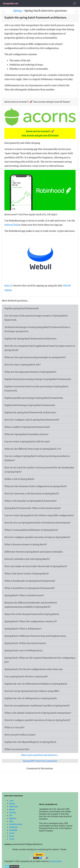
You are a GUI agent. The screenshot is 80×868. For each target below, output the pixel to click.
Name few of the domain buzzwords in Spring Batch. (32, 614)
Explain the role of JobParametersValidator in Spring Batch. (36, 684)
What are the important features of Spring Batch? (30, 372)
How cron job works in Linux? (20, 735)
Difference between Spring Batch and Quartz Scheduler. (34, 552)
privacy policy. (56, 861)
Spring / (19, 11)
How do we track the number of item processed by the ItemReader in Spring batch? (39, 470)
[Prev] (4, 12)
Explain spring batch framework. (22, 308)
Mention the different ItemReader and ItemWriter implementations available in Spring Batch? (31, 605)
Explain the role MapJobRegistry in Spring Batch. (31, 742)
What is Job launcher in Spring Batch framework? (31, 501)
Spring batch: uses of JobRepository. (24, 650)
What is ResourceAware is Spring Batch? (26, 544)
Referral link (11, 225)
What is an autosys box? (17, 749)
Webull (8, 286)
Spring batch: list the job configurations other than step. (34, 669)
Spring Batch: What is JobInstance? (23, 629)
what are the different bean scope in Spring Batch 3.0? (33, 449)
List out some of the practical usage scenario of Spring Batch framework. (36, 318)
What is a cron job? (14, 727)
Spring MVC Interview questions (40, 761)
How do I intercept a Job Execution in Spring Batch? (32, 493)
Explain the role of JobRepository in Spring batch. (31, 698)
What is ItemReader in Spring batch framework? (30, 581)
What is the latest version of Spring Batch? (27, 573)
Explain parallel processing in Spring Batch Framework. (34, 398)
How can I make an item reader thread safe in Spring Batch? (36, 566)
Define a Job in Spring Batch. (20, 479)
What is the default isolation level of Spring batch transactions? (38, 713)
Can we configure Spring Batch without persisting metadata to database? (37, 458)
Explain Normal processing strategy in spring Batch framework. (38, 379)
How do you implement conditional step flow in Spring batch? (37, 706)
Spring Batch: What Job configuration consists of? (31, 621)
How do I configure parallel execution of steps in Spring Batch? (37, 537)
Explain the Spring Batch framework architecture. (31, 339)
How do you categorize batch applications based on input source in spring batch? (40, 348)
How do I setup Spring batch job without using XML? (32, 691)
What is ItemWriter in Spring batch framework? (30, 588)
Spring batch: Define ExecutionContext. (25, 643)
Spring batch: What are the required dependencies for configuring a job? (40, 660)
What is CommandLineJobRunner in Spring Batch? (31, 530)
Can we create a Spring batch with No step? (27, 441)
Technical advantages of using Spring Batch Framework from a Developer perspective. (37, 329)
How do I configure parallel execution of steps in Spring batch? (37, 720)
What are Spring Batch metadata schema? (27, 434)
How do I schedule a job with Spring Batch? (27, 559)
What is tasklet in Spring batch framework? (27, 427)
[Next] (76, 12)
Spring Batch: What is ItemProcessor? (24, 595)
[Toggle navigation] (75, 3)
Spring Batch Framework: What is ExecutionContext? (33, 508)
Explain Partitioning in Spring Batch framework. (30, 405)
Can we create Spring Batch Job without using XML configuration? (39, 515)
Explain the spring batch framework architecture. (31, 412)
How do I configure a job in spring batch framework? (32, 420)
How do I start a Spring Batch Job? (23, 365)
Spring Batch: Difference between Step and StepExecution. (35, 636)
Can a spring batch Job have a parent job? (26, 676)
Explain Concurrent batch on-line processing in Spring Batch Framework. (36, 388)
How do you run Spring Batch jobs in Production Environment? (38, 523)
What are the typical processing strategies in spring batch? (35, 357)
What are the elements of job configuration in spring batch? (36, 486)
